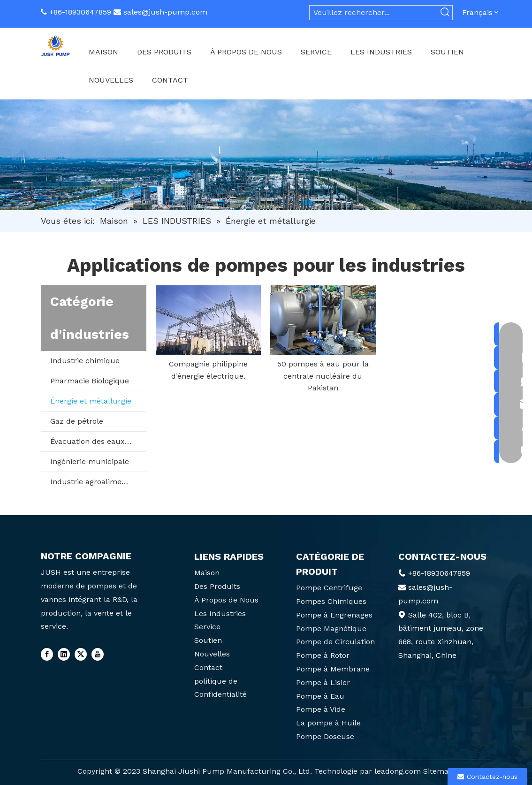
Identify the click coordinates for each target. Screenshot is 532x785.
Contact (208, 667)
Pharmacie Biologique (90, 381)
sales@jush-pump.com (165, 12)
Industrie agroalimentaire (96, 482)
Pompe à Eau (320, 696)
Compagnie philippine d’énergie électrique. (208, 370)
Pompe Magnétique (331, 629)
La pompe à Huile (328, 723)
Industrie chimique (85, 361)
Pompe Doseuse (325, 736)
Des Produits (217, 586)
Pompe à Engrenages (334, 615)
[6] (266, 155)
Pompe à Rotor (323, 655)
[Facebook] (47, 654)
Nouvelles (212, 654)
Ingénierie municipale (90, 461)
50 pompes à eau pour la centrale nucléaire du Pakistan (323, 376)
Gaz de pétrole (77, 421)
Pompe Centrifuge (329, 588)
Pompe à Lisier (323, 682)
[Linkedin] (64, 654)
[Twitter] (81, 654)
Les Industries (220, 614)
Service (207, 627)
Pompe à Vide (321, 709)
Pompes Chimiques (331, 601)
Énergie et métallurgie (91, 401)
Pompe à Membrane (333, 669)
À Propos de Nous (226, 600)
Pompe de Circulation (335, 642)
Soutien (208, 640)
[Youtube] (98, 654)
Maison (207, 573)
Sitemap (438, 771)
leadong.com (398, 771)
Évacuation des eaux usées (98, 441)
